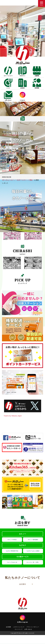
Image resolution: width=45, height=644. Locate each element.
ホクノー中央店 (12, 540)
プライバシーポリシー (33, 627)
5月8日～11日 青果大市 (10, 135)
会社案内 (23, 584)
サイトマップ (19, 629)
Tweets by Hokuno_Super (13, 416)
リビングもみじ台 (12, 562)
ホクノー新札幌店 (33, 540)
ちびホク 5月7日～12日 (10, 153)
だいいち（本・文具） (33, 562)
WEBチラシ (6, 171)
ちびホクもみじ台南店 (33, 551)
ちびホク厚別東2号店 (12, 551)
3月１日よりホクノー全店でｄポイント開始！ (18, 180)
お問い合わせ (28, 629)
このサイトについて (19, 627)
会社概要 (8, 627)
